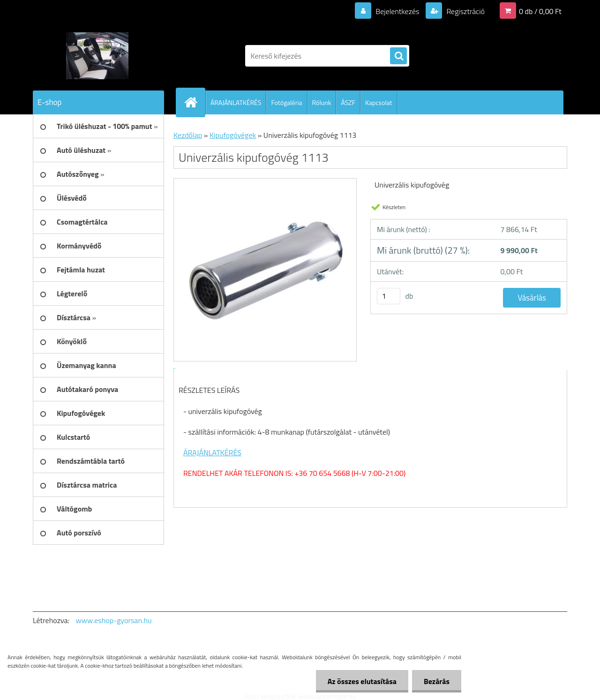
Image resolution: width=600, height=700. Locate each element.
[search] (398, 56)
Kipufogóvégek (233, 135)
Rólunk (322, 102)
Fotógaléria (286, 102)
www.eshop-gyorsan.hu (114, 620)
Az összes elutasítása (362, 681)
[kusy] (389, 296)
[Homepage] (195, 102)
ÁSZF (348, 102)
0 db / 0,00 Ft (540, 11)
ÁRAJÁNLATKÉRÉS (236, 102)
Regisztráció (465, 11)
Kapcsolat (379, 102)
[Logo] (97, 56)
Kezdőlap (188, 135)
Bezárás (437, 681)
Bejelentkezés (397, 11)
